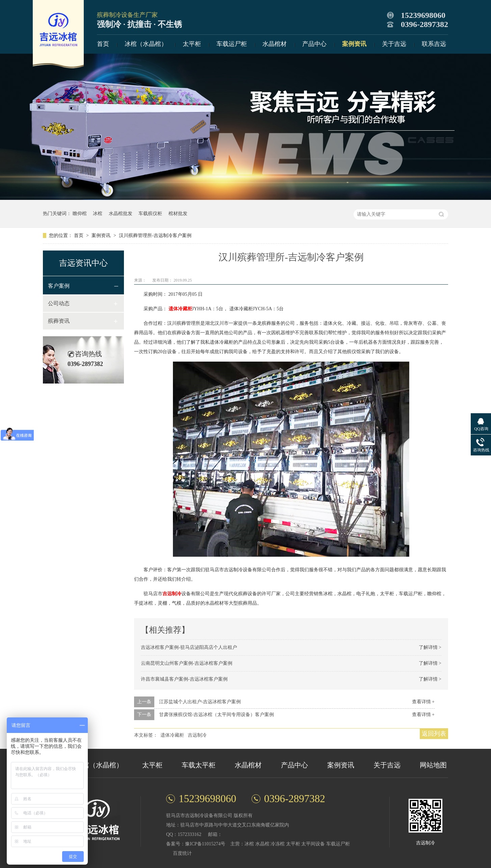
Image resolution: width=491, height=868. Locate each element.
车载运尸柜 (232, 44)
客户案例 (59, 286)
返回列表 (434, 734)
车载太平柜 (199, 765)
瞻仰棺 (80, 214)
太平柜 (192, 44)
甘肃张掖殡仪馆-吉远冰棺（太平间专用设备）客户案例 (217, 715)
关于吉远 (394, 44)
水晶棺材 (275, 44)
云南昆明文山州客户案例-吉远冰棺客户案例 (187, 663)
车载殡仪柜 (150, 214)
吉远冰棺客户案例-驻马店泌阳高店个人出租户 (189, 647)
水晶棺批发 (121, 214)
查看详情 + (423, 702)
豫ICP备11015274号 (205, 844)
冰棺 (98, 214)
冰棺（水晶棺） (146, 44)
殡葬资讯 (59, 321)
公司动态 (59, 303)
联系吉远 (434, 44)
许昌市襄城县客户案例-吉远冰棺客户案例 (184, 679)
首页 (103, 44)
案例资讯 (354, 44)
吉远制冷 (172, 594)
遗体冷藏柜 (180, 309)
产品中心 (314, 44)
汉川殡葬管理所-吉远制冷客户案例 (155, 235)
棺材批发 (178, 214)
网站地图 (433, 765)
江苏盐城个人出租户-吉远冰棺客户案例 (200, 702)
